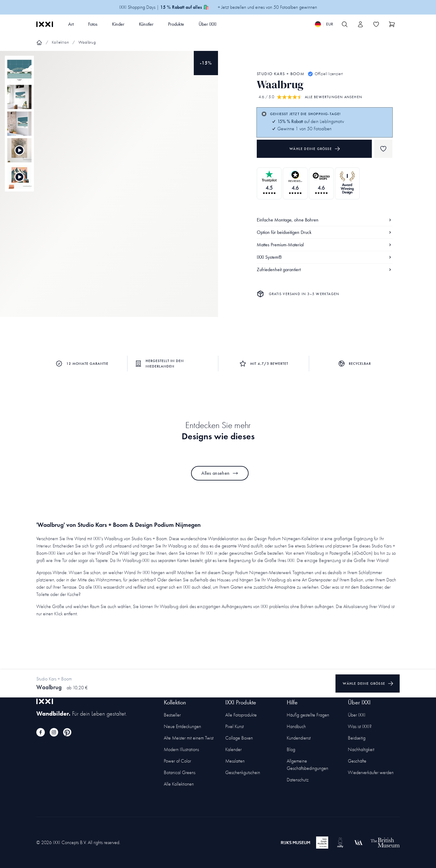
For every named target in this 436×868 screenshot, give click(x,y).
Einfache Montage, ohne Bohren (325, 220)
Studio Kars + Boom (281, 74)
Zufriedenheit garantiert (325, 269)
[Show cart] (392, 24)
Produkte (176, 24)
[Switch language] (324, 24)
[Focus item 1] (109, 189)
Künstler (146, 24)
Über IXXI (208, 24)
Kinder (118, 24)
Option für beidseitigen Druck (325, 232)
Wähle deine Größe (315, 149)
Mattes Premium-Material (325, 245)
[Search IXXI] (345, 24)
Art (71, 24)
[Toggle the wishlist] (376, 24)
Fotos (93, 24)
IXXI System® (325, 257)
